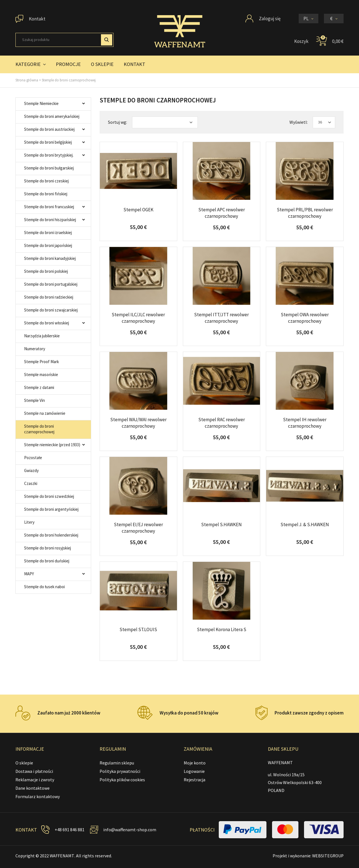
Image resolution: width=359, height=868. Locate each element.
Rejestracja (195, 780)
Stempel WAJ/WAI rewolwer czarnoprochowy (138, 423)
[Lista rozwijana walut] (334, 19)
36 (320, 122)
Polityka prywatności (120, 771)
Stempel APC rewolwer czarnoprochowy (222, 213)
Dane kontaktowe (33, 788)
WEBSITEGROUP (327, 856)
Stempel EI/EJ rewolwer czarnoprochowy (138, 528)
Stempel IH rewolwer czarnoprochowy (305, 423)
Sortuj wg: (118, 122)
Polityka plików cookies (122, 780)
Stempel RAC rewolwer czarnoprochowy (222, 423)
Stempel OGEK (138, 210)
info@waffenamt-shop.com (130, 830)
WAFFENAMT (62, 856)
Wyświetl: (299, 122)
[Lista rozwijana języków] (309, 19)
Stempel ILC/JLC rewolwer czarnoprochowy (138, 318)
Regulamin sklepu (117, 763)
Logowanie (194, 771)
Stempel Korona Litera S (222, 629)
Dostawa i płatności (34, 771)
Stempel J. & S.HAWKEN (305, 525)
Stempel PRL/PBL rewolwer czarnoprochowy (305, 213)
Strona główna (27, 80)
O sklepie (24, 763)
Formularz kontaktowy (38, 796)
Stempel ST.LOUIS (138, 629)
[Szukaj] (65, 40)
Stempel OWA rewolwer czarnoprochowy (305, 318)
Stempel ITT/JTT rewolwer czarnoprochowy (221, 318)
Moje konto (195, 763)
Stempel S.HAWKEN (221, 525)
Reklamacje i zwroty (35, 780)
